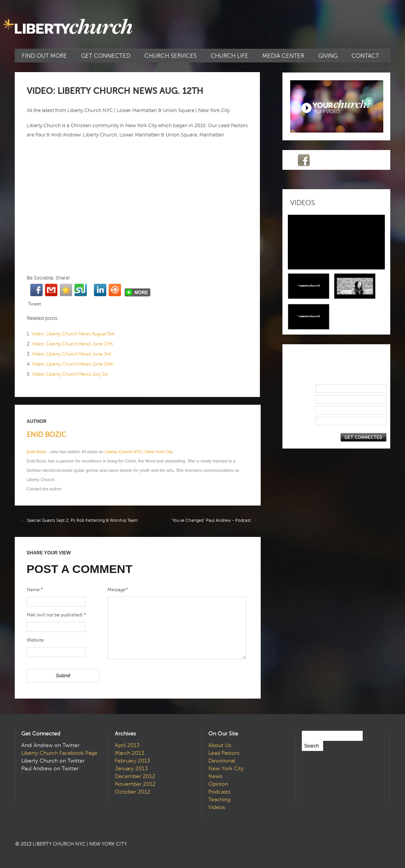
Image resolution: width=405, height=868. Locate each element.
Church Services (170, 56)
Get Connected (106, 56)
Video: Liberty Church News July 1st (70, 374)
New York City (226, 769)
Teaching (219, 800)
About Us (220, 745)
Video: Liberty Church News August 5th (73, 334)
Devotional (222, 761)
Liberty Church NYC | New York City (138, 452)
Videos (217, 807)
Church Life (229, 56)
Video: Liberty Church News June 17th (72, 344)
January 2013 (131, 769)
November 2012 (135, 784)
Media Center (283, 56)
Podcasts (219, 792)
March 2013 (130, 753)
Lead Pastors (224, 753)
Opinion (218, 784)
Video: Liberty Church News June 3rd (71, 354)
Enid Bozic (47, 435)
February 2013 (132, 761)
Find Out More (44, 56)
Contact (365, 56)
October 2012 (132, 792)
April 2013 (127, 745)
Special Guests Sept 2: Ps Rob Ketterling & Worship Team (82, 520)
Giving (328, 56)
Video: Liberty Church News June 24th (73, 364)
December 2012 (135, 776)
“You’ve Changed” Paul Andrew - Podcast (211, 520)
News (215, 776)
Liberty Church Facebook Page (59, 753)
